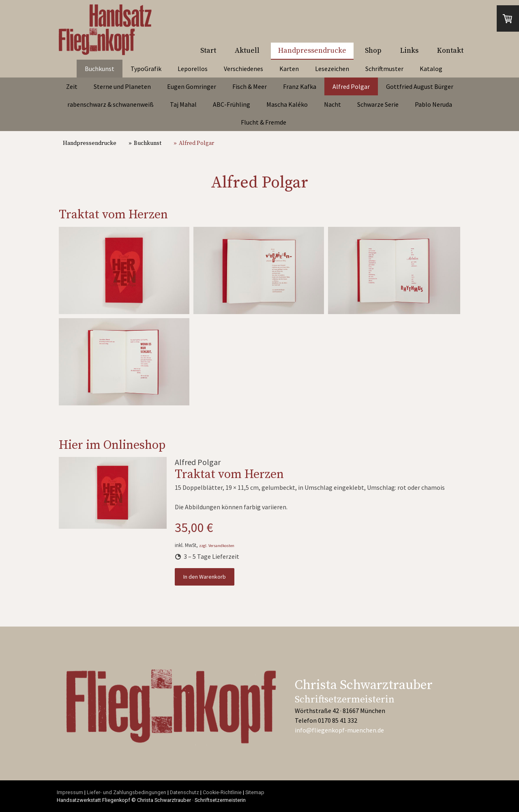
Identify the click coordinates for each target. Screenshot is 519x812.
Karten (289, 69)
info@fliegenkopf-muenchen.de (339, 730)
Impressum (70, 792)
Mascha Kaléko (287, 104)
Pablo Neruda (433, 104)
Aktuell (247, 51)
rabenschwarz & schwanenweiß (110, 104)
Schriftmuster (384, 69)
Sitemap (255, 792)
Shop (373, 51)
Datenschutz (184, 792)
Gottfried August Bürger (420, 86)
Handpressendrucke (312, 51)
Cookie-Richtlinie (222, 792)
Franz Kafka (300, 86)
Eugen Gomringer (192, 86)
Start (208, 51)
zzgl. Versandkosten (217, 546)
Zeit (72, 86)
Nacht (332, 104)
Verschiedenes (243, 69)
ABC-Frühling (232, 104)
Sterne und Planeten (122, 86)
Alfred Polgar (351, 86)
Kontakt (450, 51)
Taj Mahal (183, 104)
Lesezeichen (332, 69)
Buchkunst (100, 69)
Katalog (431, 69)
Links (409, 51)
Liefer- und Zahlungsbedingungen (127, 792)
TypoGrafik (146, 69)
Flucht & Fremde (264, 122)
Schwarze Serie (378, 104)
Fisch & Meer (250, 86)
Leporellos (193, 69)
